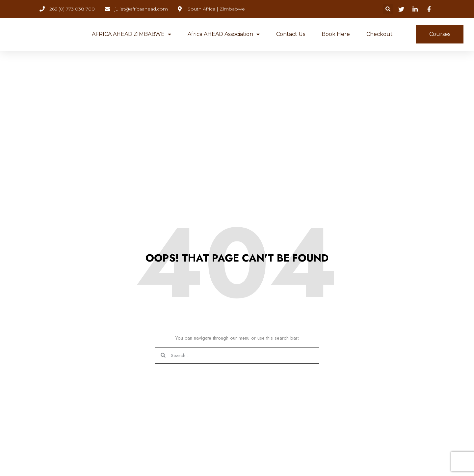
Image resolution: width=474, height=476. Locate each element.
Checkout (380, 34)
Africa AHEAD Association (224, 34)
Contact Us (291, 34)
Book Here (336, 34)
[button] (388, 9)
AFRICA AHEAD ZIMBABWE (132, 34)
